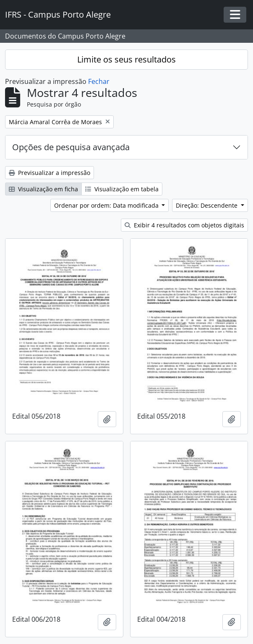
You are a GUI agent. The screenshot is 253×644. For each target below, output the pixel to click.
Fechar (99, 81)
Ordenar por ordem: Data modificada (107, 205)
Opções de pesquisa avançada (71, 147)
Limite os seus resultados (126, 59)
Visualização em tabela (122, 189)
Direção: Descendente (207, 205)
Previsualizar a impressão (50, 173)
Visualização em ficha (43, 189)
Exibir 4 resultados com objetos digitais (184, 225)
